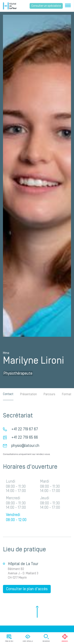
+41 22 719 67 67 (25, 429)
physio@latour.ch (25, 446)
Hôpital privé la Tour (10, 6)
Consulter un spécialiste (46, 6)
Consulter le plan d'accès (27, 589)
